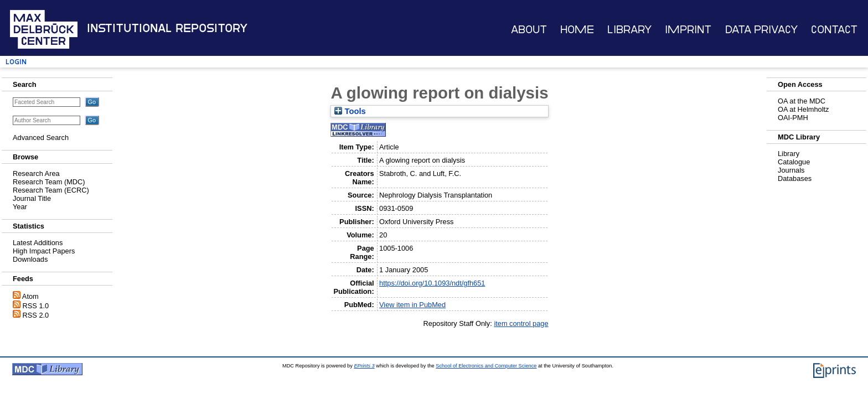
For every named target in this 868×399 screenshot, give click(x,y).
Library (629, 30)
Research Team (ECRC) (51, 190)
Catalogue (794, 162)
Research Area (36, 173)
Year (20, 207)
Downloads (30, 259)
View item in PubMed (412, 305)
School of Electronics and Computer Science (486, 366)
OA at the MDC (802, 101)
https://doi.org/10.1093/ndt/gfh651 (432, 283)
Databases (795, 178)
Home (577, 30)
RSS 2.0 (36, 315)
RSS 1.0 (36, 306)
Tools (350, 111)
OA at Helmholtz (803, 109)
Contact (834, 30)
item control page (521, 323)
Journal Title (32, 198)
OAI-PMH (793, 118)
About (529, 30)
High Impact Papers (44, 251)
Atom (30, 296)
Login (16, 62)
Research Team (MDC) (49, 182)
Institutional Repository (167, 28)
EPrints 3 (364, 366)
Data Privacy (761, 30)
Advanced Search (41, 138)
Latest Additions (38, 243)
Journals (791, 170)
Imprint (688, 30)
